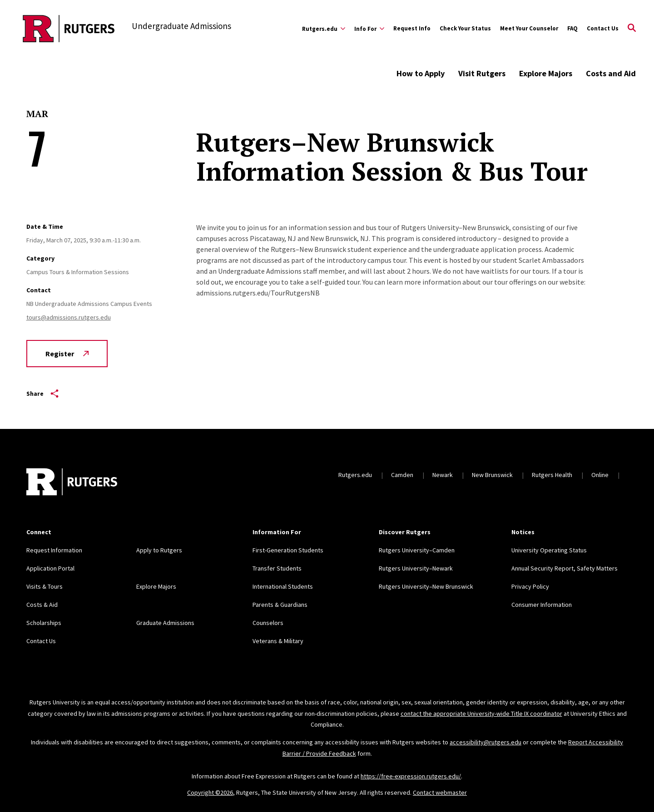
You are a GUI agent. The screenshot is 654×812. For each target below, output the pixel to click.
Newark (443, 475)
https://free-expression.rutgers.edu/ (411, 776)
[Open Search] (632, 29)
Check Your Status (465, 28)
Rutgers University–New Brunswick (426, 586)
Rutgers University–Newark (416, 568)
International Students (283, 586)
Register (67, 354)
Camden (402, 475)
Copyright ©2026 (210, 792)
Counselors (268, 623)
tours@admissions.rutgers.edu (69, 317)
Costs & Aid (42, 605)
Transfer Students (277, 568)
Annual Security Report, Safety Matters (565, 568)
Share (42, 394)
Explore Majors (546, 73)
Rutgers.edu (355, 475)
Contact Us (603, 28)
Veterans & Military (278, 641)
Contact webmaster (440, 792)
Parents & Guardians (280, 605)
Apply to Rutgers (159, 550)
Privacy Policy (530, 586)
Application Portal (50, 568)
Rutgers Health (552, 475)
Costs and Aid (611, 73)
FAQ (572, 28)
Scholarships (44, 623)
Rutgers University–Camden (417, 550)
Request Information (54, 550)
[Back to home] (72, 483)
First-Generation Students (288, 550)
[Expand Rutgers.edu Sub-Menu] (324, 29)
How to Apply (421, 73)
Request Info (412, 28)
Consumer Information (542, 605)
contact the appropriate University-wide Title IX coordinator (481, 714)
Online (600, 475)
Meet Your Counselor (529, 28)
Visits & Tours (45, 586)
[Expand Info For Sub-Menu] (369, 29)
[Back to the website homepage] (69, 29)
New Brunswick (492, 475)
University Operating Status (549, 550)
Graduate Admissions (165, 623)
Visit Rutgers (482, 73)
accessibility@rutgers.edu (486, 742)
